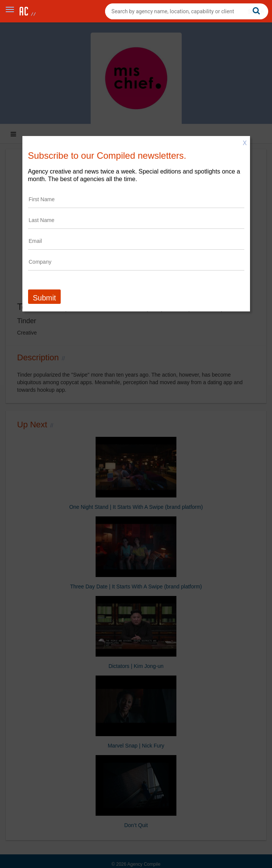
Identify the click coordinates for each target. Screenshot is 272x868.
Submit (45, 298)
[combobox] (187, 11)
